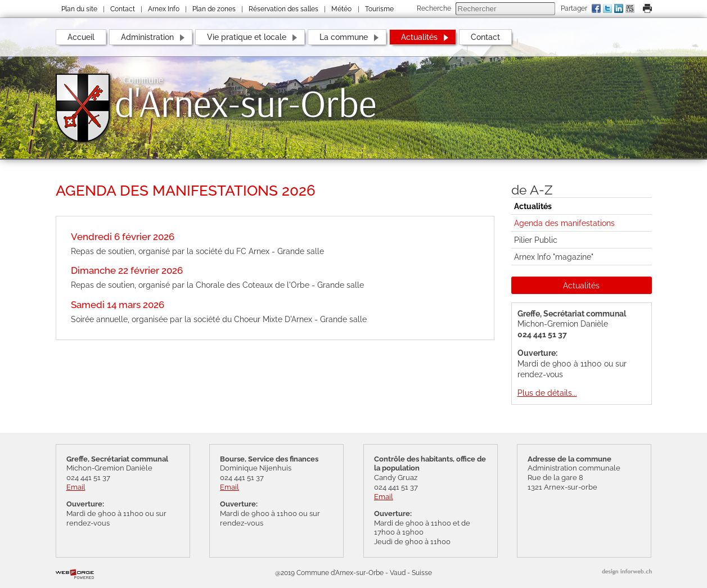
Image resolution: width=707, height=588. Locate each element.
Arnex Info (164, 9)
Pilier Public (536, 240)
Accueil (81, 37)
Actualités (419, 37)
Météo (341, 9)
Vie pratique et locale (247, 37)
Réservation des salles (283, 9)
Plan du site (79, 9)
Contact (123, 9)
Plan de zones (214, 9)
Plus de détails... (547, 393)
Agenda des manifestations (564, 223)
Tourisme (379, 9)
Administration (147, 37)
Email (76, 487)
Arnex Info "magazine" (554, 257)
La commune (344, 37)
